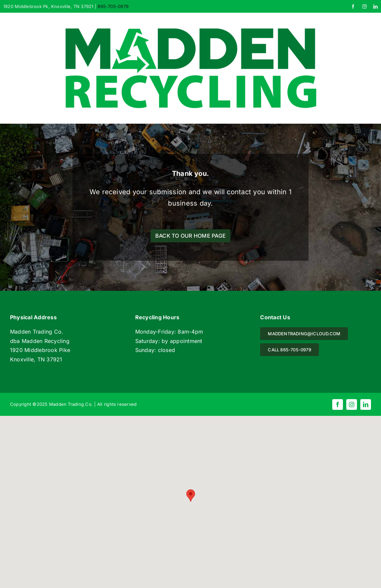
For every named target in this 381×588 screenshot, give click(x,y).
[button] (191, 496)
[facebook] (353, 7)
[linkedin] (375, 7)
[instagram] (364, 7)
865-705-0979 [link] (113, 6)
